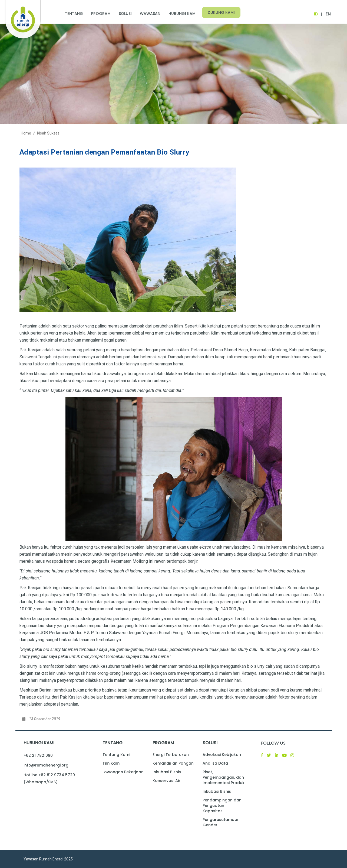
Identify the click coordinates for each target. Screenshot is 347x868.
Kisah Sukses (48, 133)
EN (328, 14)
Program (101, 14)
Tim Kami (111, 763)
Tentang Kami (116, 755)
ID (316, 14)
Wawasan (150, 14)
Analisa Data (215, 763)
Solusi (125, 14)
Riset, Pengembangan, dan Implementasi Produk (224, 777)
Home (26, 133)
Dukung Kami (221, 12)
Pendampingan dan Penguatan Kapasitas (222, 805)
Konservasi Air (166, 781)
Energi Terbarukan (171, 755)
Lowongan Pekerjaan (123, 772)
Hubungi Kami (183, 14)
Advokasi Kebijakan (222, 755)
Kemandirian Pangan (173, 763)
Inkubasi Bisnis (167, 772)
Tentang (74, 14)
